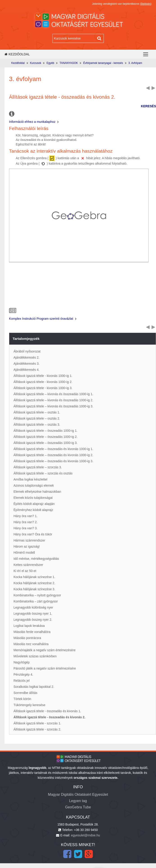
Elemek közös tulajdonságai (33, 498)
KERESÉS (148, 106)
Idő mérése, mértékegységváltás (36, 559)
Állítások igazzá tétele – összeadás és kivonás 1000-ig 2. (53, 455)
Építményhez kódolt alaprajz (33, 510)
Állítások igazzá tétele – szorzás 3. (38, 467)
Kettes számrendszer (28, 565)
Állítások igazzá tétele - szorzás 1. (37, 723)
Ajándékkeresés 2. (26, 357)
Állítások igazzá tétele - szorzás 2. (37, 729)
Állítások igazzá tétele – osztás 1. (37, 412)
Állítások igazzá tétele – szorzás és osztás (43, 473)
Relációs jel (22, 681)
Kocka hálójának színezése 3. (34, 589)
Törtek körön (22, 699)
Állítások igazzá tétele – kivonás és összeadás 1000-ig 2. (53, 400)
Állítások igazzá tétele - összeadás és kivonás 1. (47, 711)
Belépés (146, 4)
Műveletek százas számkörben (35, 656)
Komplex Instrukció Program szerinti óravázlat (43, 319)
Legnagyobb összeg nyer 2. (33, 620)
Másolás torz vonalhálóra (31, 644)
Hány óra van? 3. (26, 528)
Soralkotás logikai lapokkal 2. (34, 687)
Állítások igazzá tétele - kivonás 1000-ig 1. (43, 376)
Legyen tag (78, 801)
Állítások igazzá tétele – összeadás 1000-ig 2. (45, 437)
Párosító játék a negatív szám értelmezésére (45, 668)
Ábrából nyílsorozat (27, 351)
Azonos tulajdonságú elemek (34, 485)
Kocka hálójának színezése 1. (34, 577)
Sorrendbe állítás (25, 693)
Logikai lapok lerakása (29, 626)
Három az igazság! (27, 546)
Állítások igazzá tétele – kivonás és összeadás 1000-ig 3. (53, 406)
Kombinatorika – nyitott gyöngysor (37, 595)
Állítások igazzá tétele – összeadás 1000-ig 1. (45, 431)
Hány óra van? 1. (26, 516)
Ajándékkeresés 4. (26, 370)
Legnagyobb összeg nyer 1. (33, 614)
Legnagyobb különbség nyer (33, 607)
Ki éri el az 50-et (25, 571)
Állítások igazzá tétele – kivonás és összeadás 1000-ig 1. (53, 394)
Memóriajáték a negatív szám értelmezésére (44, 650)
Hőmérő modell (24, 553)
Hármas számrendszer (29, 540)
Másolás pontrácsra (27, 638)
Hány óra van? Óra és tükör (33, 534)
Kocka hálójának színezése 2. (34, 583)
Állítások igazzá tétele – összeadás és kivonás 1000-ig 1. (53, 449)
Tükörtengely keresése (29, 705)
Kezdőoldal (17, 54)
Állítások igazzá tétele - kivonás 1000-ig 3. (43, 388)
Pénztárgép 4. (23, 674)
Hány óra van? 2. (26, 522)
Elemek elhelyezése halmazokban (37, 492)
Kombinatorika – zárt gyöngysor (36, 601)
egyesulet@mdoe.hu (85, 835)
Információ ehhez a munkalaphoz (34, 122)
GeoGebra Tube (78, 807)
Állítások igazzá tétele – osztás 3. (37, 425)
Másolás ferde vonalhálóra (32, 632)
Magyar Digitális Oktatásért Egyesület (78, 794)
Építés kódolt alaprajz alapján (34, 504)
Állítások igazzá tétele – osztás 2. (37, 418)
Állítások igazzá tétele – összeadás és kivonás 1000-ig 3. (53, 461)
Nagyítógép (22, 662)
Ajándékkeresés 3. (26, 364)
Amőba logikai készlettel (30, 479)
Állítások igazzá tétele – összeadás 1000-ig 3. (45, 443)
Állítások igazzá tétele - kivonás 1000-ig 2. (43, 382)
